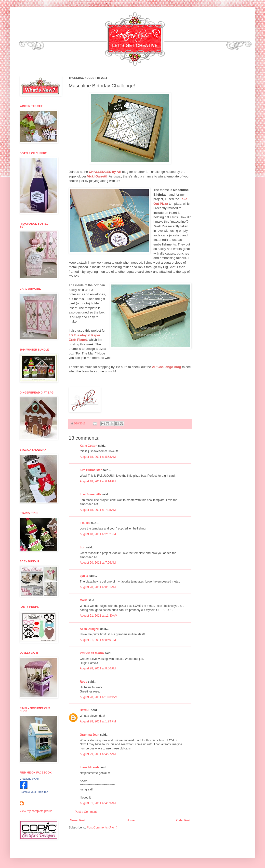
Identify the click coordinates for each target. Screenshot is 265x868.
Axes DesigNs (90, 629)
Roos (83, 682)
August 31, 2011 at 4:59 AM (98, 803)
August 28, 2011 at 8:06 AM (98, 668)
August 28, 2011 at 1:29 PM (98, 721)
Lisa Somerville (91, 494)
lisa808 (85, 523)
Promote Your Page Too (34, 792)
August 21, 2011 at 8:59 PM (98, 640)
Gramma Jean (89, 735)
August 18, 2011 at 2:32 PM (98, 534)
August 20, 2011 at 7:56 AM (98, 563)
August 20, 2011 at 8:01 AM (98, 587)
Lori (83, 547)
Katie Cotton (88, 446)
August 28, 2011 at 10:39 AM (99, 697)
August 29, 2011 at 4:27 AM (98, 754)
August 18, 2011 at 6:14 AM (98, 481)
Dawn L (85, 710)
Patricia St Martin (92, 653)
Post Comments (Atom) (102, 827)
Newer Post (78, 820)
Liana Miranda (90, 767)
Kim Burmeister (91, 470)
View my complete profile (36, 811)
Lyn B (84, 576)
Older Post (183, 820)
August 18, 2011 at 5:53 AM (98, 457)
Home (131, 820)
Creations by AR (29, 779)
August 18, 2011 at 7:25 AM (98, 510)
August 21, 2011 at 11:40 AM (99, 616)
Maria (84, 600)
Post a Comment (86, 812)
